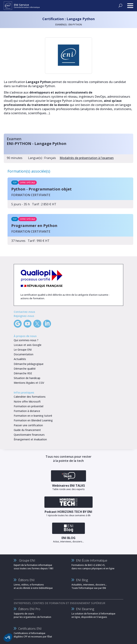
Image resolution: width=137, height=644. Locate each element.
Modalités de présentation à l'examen (87, 158)
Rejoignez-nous (24, 316)
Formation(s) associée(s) (29, 171)
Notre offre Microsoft (27, 402)
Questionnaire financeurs (29, 435)
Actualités (20, 359)
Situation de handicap (27, 378)
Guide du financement (27, 430)
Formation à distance (27, 411)
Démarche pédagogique (29, 364)
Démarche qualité (25, 369)
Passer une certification (28, 425)
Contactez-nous (24, 312)
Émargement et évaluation (30, 439)
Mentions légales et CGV (29, 383)
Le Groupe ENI (23, 350)
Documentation (24, 354)
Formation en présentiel (29, 406)
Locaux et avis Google (28, 345)
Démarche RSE (23, 373)
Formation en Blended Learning (33, 420)
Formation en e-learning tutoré (33, 416)
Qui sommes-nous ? (26, 340)
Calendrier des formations (30, 397)
